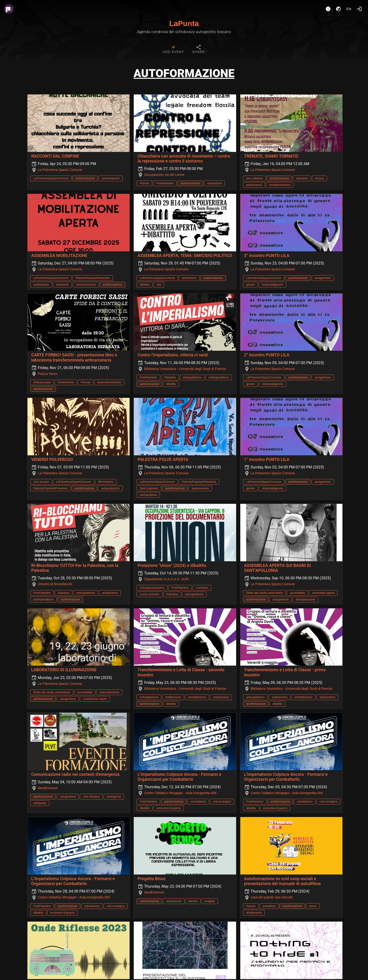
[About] (328, 9)
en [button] (349, 9)
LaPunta (184, 23)
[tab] (173, 50)
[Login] (359, 9)
